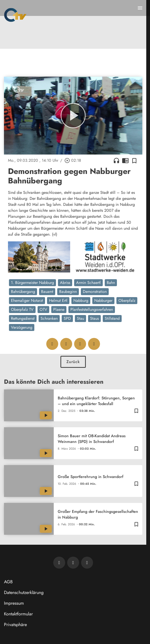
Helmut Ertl (58, 300)
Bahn (111, 283)
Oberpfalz (127, 300)
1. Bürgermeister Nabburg (32, 283)
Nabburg (81, 300)
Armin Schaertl (88, 283)
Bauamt (47, 292)
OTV (43, 309)
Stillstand (112, 318)
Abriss (65, 283)
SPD (67, 318)
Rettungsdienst (23, 318)
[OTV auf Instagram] (87, 563)
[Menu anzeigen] (140, 8)
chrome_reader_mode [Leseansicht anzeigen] (125, 161)
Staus (94, 318)
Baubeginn (68, 292)
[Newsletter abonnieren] (59, 563)
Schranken (49, 318)
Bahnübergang (23, 292)
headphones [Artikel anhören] (116, 161)
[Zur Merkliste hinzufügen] (134, 161)
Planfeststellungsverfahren (92, 309)
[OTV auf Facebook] (73, 563)
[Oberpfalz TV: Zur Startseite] (15, 15)
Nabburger (103, 300)
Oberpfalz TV (22, 309)
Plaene (59, 309)
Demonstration (95, 292)
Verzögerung (22, 327)
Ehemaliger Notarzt (27, 300)
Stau (80, 318)
